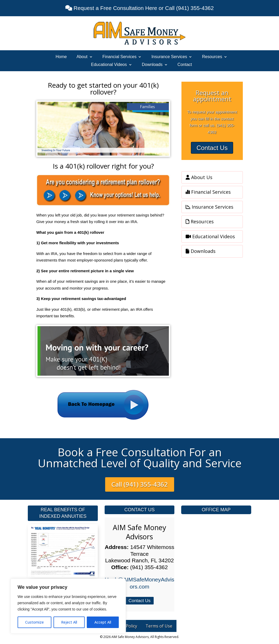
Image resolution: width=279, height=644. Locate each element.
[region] (68, 606)
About (82, 57)
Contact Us (212, 148)
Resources (212, 57)
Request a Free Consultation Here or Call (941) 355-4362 (143, 8)
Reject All (69, 622)
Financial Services (120, 57)
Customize (34, 622)
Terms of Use (159, 626)
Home (61, 57)
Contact (185, 65)
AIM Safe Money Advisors (139, 532)
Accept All (103, 622)
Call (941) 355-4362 (140, 484)
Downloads (152, 65)
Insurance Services (169, 57)
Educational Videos (109, 65)
